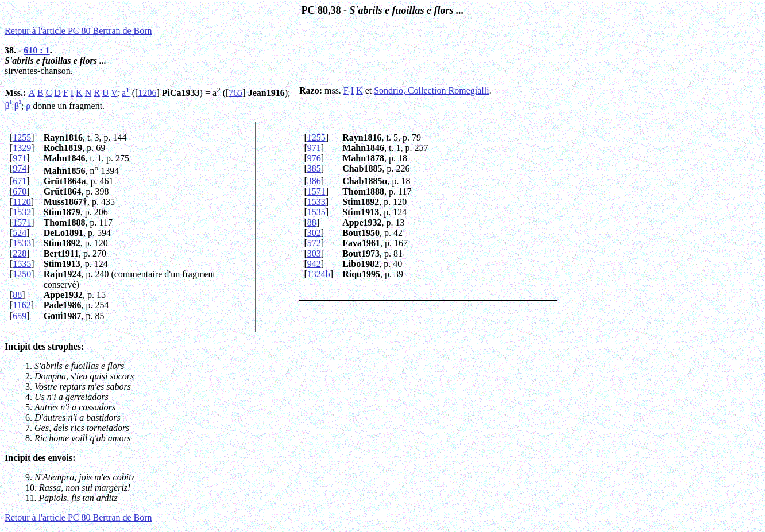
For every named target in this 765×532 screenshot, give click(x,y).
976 (314, 158)
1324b (319, 274)
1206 (147, 93)
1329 (22, 148)
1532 (22, 212)
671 (20, 181)
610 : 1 (36, 50)
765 (235, 93)
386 (314, 181)
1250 (22, 274)
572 (314, 243)
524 (20, 233)
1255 (22, 137)
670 (20, 191)
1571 (316, 191)
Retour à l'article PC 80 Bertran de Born (78, 31)
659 (20, 316)
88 (312, 222)
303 (314, 253)
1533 (316, 202)
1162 (22, 305)
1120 (22, 202)
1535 (316, 212)
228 (20, 253)
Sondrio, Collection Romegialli (431, 90)
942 (314, 264)
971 (314, 148)
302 (314, 233)
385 (314, 168)
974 (20, 168)
